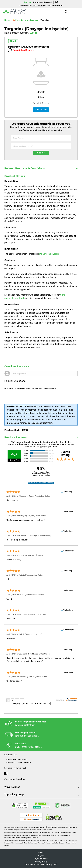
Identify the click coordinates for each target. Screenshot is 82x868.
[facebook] (6, 773)
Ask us (34, 33)
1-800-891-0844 (20, 760)
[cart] (56, 2)
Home (7, 20)
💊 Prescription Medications (25, 20)
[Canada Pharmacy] (15, 12)
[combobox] (41, 103)
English (41, 856)
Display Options (21, 704)
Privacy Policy (41, 861)
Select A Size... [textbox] (40, 103)
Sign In (27, 2)
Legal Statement (41, 858)
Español (41, 853)
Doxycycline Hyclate (49, 254)
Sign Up (41, 153)
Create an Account (43, 2)
